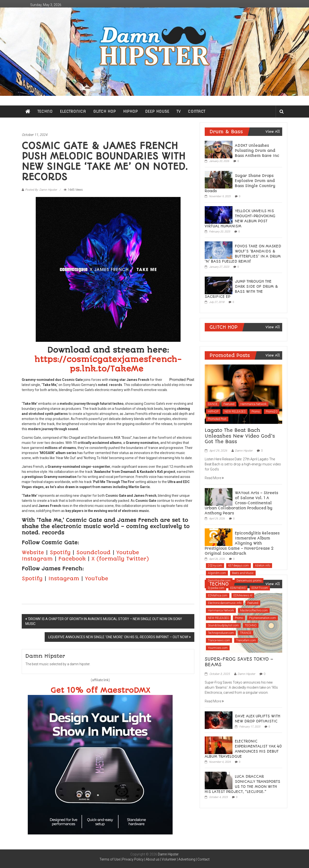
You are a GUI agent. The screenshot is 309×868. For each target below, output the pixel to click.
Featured (229, 404)
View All (273, 132)
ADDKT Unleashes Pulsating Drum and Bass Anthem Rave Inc (257, 151)
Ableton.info (263, 566)
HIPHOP (130, 111)
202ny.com (215, 566)
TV (179, 111)
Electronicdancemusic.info (225, 603)
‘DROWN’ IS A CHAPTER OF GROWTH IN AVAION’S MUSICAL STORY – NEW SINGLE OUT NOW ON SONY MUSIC (104, 621)
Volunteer (169, 859)
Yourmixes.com (218, 648)
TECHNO (45, 111)
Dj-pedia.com (216, 588)
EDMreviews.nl (243, 595)
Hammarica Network (253, 404)
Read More (214, 478)
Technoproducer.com (221, 633)
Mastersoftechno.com (254, 610)
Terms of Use (110, 859)
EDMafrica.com (218, 595)
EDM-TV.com (260, 588)
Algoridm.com (217, 573)
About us (153, 859)
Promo (256, 412)
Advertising (187, 859)
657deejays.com (239, 566)
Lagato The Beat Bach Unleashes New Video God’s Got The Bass (240, 436)
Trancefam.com (246, 640)
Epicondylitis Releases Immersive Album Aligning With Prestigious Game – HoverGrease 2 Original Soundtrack (242, 543)
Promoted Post (217, 419)
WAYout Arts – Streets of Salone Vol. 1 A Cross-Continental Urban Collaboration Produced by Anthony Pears (241, 503)
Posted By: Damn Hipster (41, 190)
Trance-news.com (219, 640)
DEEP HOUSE (157, 111)
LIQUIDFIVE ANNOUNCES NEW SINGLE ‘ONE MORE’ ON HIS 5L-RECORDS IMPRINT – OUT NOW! (118, 637)
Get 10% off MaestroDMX (100, 690)
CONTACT (197, 111)
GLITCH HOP (105, 111)
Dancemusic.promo (249, 581)
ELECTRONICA (73, 111)
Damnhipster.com (219, 581)
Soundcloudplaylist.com (223, 625)
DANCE (213, 404)
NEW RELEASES (235, 412)
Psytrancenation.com (263, 618)
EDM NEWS (238, 588)
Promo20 (272, 412)
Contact (204, 859)
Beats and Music (243, 573)
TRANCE (246, 633)
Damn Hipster (244, 451)
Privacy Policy (133, 859)
